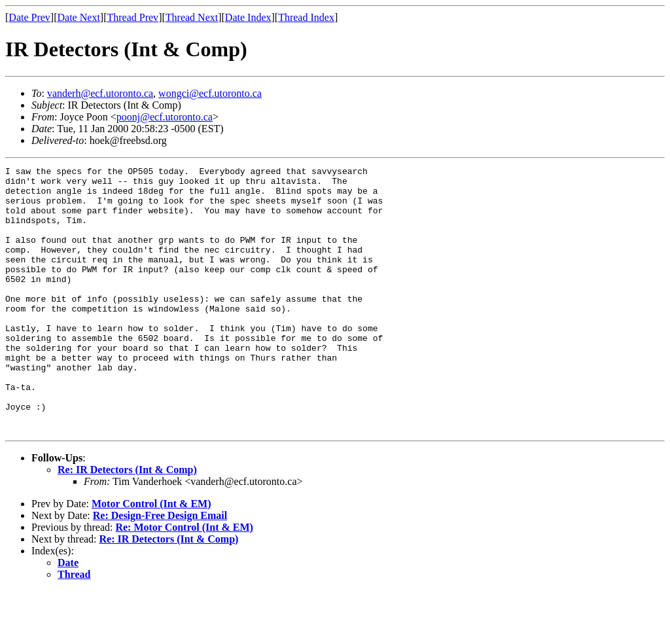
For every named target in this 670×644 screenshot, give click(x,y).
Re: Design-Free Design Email (160, 568)
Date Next (79, 17)
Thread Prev (132, 17)
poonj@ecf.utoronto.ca (165, 117)
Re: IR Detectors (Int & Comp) (127, 523)
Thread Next (192, 17)
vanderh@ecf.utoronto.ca (100, 93)
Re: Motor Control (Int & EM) (184, 580)
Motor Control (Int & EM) (151, 557)
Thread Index (306, 17)
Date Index (248, 17)
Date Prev (29, 17)
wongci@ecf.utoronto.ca (210, 93)
